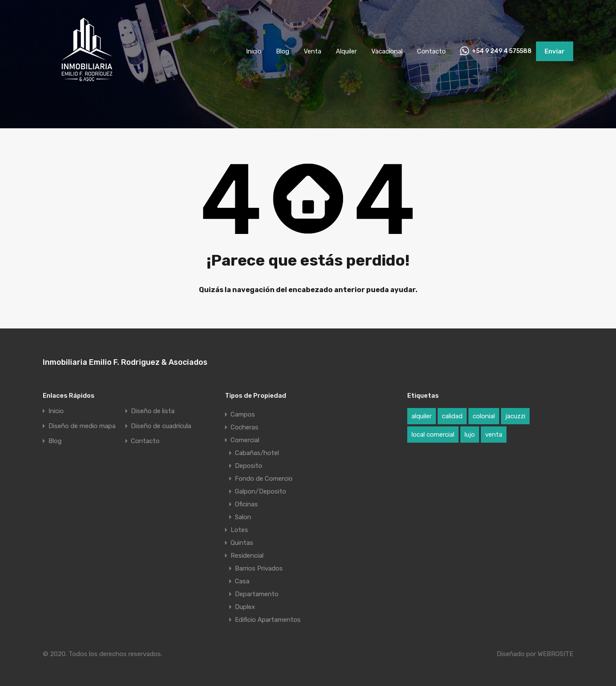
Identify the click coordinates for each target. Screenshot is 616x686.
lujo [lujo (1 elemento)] (470, 435)
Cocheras (244, 427)
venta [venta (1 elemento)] (494, 435)
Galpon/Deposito (261, 491)
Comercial (245, 440)
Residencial (247, 556)
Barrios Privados (259, 568)
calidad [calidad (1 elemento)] (452, 416)
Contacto (431, 51)
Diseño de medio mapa (82, 426)
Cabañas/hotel (257, 453)
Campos (243, 414)
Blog (283, 51)
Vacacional (387, 51)
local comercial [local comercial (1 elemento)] (433, 435)
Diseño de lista (153, 411)
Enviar (555, 51)
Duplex (245, 607)
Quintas (242, 543)
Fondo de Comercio (264, 479)
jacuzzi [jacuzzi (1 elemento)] (515, 416)
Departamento (257, 594)
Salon (243, 517)
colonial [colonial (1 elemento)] (484, 416)
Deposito (249, 466)
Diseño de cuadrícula (161, 426)
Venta (312, 51)
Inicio (254, 51)
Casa (242, 581)
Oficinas (246, 504)
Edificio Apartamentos (268, 620)
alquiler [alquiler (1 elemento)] (422, 416)
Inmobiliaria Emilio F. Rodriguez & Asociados (125, 362)
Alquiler (346, 51)
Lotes (239, 530)
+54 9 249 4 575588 (502, 51)
